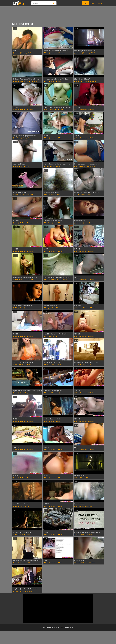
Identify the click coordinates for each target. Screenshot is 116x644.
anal (91, 223)
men (83, 195)
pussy (46, 166)
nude (22, 195)
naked (16, 53)
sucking (47, 223)
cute (54, 223)
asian (57, 195)
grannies (52, 53)
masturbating (23, 81)
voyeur (85, 53)
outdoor (85, 563)
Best (85, 3)
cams (30, 563)
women (83, 166)
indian (92, 563)
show (59, 166)
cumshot (89, 506)
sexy (85, 223)
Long (100, 3)
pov (58, 336)
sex (46, 53)
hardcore (22, 110)
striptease (30, 138)
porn (89, 195)
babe (52, 336)
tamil (22, 53)
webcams (61, 53)
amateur (53, 110)
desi (28, 53)
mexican (30, 280)
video (58, 81)
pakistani (30, 195)
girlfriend (85, 81)
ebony (52, 421)
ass (21, 166)
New (93, 3)
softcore (54, 393)
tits (52, 308)
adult (88, 478)
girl (23, 138)
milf (15, 308)
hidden (77, 53)
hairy (27, 166)
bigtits (61, 110)
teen (46, 110)
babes (27, 308)
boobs (52, 81)
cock (15, 166)
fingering (33, 81)
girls (20, 308)
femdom (29, 591)
